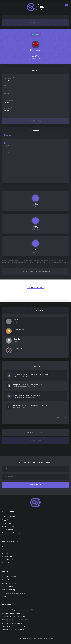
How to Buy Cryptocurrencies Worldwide (18, 610)
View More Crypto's (35, 432)
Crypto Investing (9, 590)
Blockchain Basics (9, 577)
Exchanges (6, 550)
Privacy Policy (7, 596)
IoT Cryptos (7, 523)
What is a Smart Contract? (12, 623)
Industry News (8, 586)
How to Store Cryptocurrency (14, 626)
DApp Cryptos (8, 520)
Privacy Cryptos (8, 526)
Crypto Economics (9, 583)
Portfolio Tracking (9, 556)
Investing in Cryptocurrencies (14, 593)
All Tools (6, 547)
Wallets (5, 553)
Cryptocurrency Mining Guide (14, 613)
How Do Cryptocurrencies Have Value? (17, 630)
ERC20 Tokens (8, 530)
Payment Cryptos (9, 517)
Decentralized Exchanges (12, 533)
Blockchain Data (8, 560)
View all (62, 418)
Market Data (7, 563)
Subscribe (36, 485)
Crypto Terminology (10, 580)
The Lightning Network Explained (15, 620)
